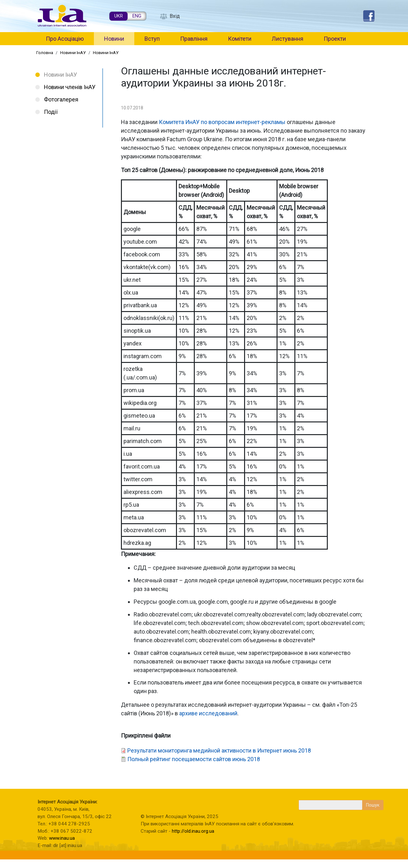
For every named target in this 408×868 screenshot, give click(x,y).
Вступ (152, 39)
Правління (194, 39)
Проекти (335, 39)
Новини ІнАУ (73, 52)
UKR (119, 16)
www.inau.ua (62, 838)
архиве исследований (208, 713)
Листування (288, 39)
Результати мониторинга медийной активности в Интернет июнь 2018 (219, 750)
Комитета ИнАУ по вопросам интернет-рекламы (222, 122)
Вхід (175, 16)
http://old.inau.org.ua (193, 831)
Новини (114, 39)
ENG (137, 16)
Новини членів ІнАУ (70, 87)
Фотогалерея (61, 99)
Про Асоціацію (65, 39)
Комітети (240, 39)
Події (51, 112)
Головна (45, 52)
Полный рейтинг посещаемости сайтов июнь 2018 (194, 759)
